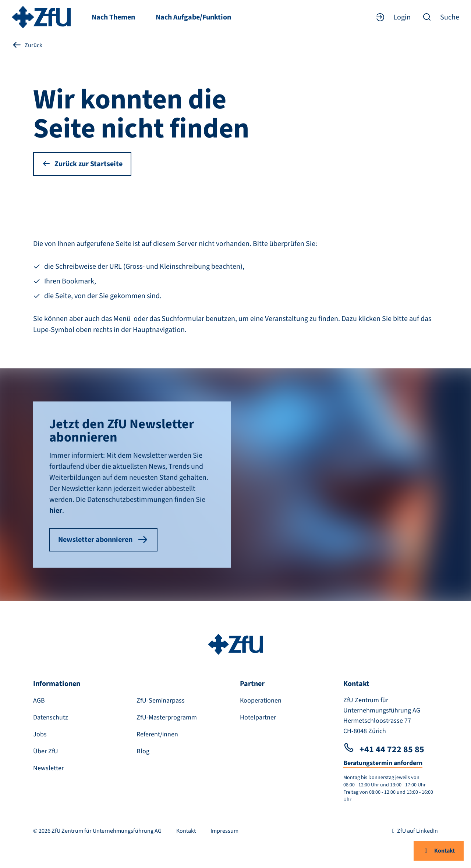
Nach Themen (113, 17)
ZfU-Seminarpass (161, 701)
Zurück (27, 45)
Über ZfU (46, 751)
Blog (143, 751)
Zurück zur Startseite (82, 164)
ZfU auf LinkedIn (414, 831)
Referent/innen (157, 734)
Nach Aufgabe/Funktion (193, 17)
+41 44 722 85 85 (384, 749)
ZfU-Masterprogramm (167, 717)
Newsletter (48, 768)
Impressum (224, 831)
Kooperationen (261, 701)
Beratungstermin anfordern (383, 763)
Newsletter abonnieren (103, 540)
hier (56, 511)
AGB (39, 701)
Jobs (40, 734)
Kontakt (439, 851)
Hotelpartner (258, 717)
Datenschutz (51, 717)
